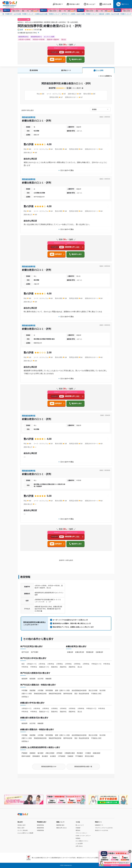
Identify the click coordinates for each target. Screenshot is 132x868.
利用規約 (78, 838)
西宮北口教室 (89, 756)
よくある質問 (79, 844)
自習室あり (25, 697)
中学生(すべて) (96, 664)
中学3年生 (34, 667)
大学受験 (40, 690)
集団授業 (32, 679)
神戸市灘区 (35, 652)
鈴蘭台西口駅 (80, 652)
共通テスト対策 (27, 694)
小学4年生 (68, 664)
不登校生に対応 (96, 694)
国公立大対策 (93, 690)
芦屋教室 (24, 753)
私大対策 (103, 690)
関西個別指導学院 (29, 117)
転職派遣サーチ (99, 825)
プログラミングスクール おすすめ (104, 828)
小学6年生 (86, 664)
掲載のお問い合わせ (61, 828)
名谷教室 (53, 756)
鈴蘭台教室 (97, 753)
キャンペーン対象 (25, 19)
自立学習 (40, 679)
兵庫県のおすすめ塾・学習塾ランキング (47, 14)
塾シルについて (80, 825)
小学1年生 (42, 664)
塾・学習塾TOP (7, 14)
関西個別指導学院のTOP (49, 767)
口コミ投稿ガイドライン (82, 841)
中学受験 (24, 690)
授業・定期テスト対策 (62, 690)
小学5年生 (77, 664)
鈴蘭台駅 (70, 652)
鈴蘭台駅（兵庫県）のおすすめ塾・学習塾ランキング (115, 14)
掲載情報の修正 (60, 825)
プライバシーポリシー (81, 833)
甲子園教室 (79, 756)
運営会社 (78, 830)
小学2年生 (51, 664)
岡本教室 (80, 753)
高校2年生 (63, 667)
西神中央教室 (26, 756)
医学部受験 (49, 690)
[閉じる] (130, 851)
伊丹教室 (59, 753)
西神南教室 (36, 756)
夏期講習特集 (40, 828)
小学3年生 (60, 664)
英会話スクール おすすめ (101, 830)
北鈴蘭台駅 (99, 652)
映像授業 (49, 679)
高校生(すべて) (44, 667)
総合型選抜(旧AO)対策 (79, 690)
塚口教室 (40, 753)
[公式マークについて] (20, 30)
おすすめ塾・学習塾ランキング (24, 14)
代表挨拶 (78, 828)
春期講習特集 (40, 825)
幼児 (23, 664)
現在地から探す (22, 825)
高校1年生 (54, 667)
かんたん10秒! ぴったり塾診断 (25, 833)
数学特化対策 (68, 694)
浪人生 (80, 667)
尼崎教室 (32, 753)
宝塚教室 (70, 756)
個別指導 (24, 679)
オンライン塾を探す (23, 830)
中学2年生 (25, 667)
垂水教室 (45, 756)
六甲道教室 (62, 756)
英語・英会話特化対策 (82, 694)
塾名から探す (21, 828)
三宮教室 (88, 753)
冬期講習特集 (40, 830)
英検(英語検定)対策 (40, 694)
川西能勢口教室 (70, 753)
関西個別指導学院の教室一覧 (83, 767)
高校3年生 (72, 667)
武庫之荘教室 (50, 753)
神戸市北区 (25, 652)
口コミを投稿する (105, 76)
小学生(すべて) (31, 664)
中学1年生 (107, 664)
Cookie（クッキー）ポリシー (83, 836)
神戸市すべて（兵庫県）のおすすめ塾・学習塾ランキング (79, 14)
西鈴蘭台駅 (90, 652)
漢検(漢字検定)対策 (55, 694)
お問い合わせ (79, 846)
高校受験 (32, 690)
